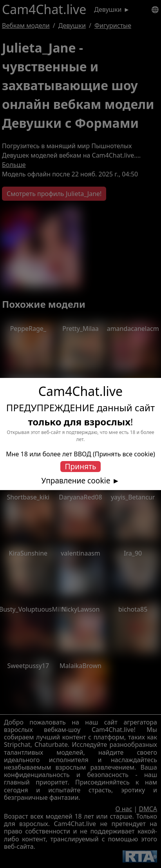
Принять (81, 466)
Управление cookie (76, 481)
